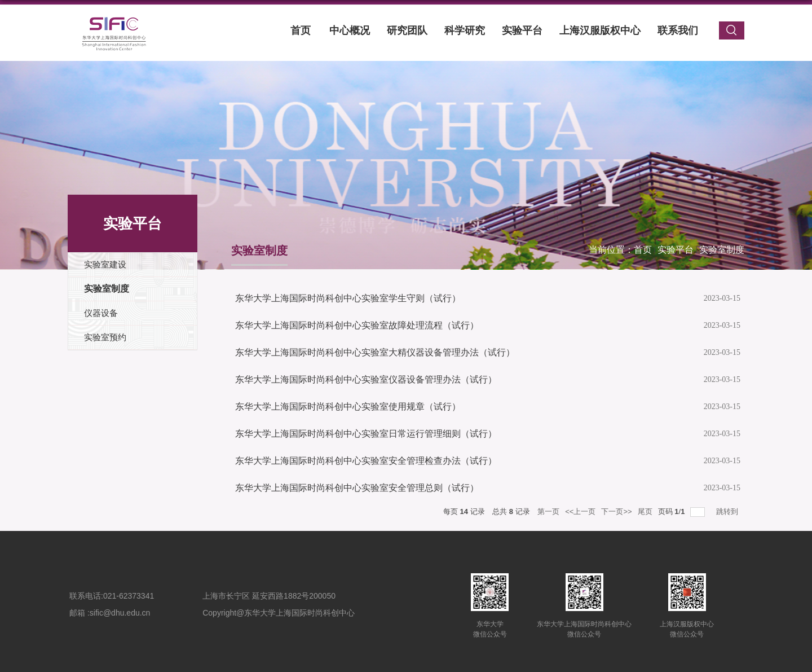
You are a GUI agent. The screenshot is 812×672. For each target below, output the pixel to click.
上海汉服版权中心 (600, 30)
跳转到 (728, 511)
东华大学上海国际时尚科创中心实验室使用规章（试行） (348, 407)
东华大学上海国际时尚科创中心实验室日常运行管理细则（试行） (366, 434)
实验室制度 (722, 250)
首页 (301, 30)
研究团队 (407, 30)
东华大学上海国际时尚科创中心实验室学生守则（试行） (348, 298)
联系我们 (678, 30)
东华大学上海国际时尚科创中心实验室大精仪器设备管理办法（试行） (375, 352)
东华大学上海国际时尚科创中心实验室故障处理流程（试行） (357, 325)
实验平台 (522, 30)
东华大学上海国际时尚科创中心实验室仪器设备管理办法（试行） (366, 379)
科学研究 (465, 30)
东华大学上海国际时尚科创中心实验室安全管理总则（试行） (357, 488)
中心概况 (350, 30)
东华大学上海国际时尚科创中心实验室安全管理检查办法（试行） (366, 461)
